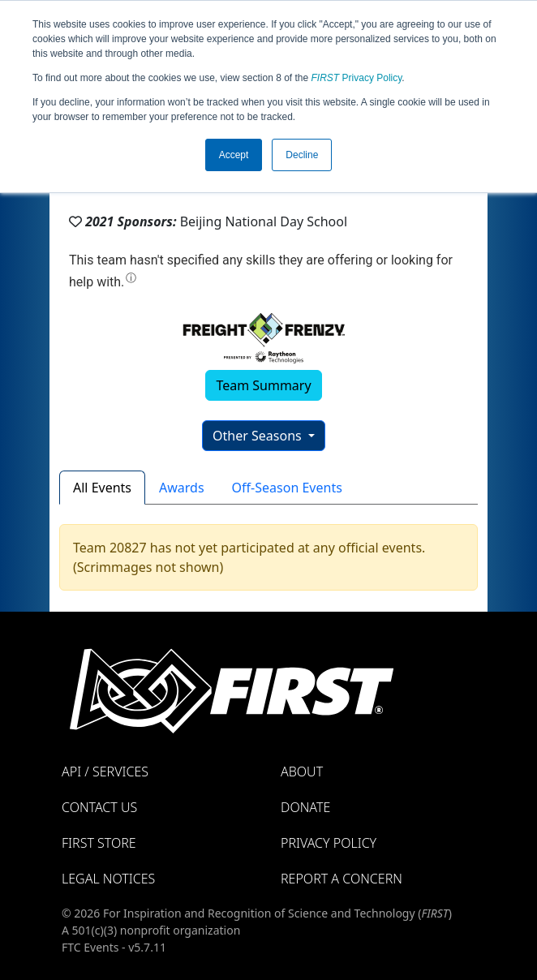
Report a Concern (342, 879)
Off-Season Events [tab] (287, 488)
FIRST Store (99, 843)
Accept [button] (234, 155)
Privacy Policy (357, 78)
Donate (305, 807)
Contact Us (99, 807)
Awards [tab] (182, 488)
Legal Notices (108, 879)
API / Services (105, 772)
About (302, 772)
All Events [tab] (102, 488)
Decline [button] (302, 155)
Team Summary (263, 385)
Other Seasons (259, 436)
